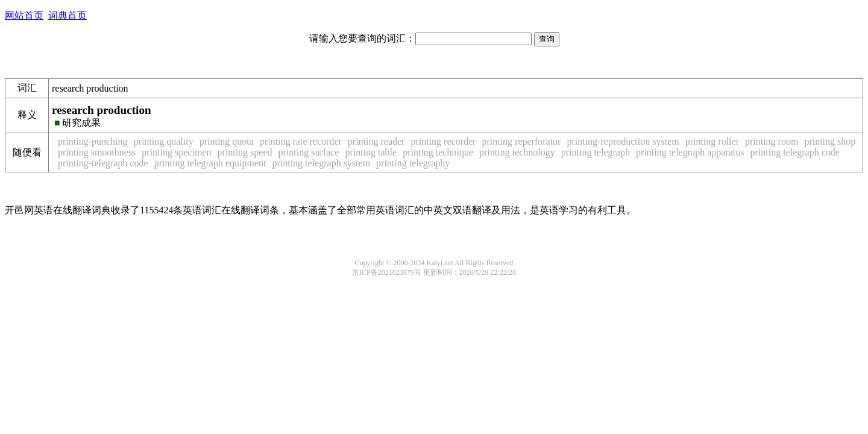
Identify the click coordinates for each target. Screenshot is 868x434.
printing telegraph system (321, 163)
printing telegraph (596, 152)
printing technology (517, 152)
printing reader (376, 141)
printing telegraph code (794, 152)
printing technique (438, 152)
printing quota (227, 141)
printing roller (712, 141)
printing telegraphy (413, 163)
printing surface (309, 152)
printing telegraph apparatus (690, 152)
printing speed (244, 152)
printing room (772, 141)
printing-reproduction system (623, 141)
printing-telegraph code (103, 163)
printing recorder (443, 141)
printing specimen (176, 152)
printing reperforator (521, 141)
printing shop (830, 141)
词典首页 (68, 15)
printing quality (164, 141)
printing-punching (93, 141)
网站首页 (24, 15)
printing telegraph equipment (210, 163)
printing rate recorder (301, 141)
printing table (371, 152)
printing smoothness (97, 152)
